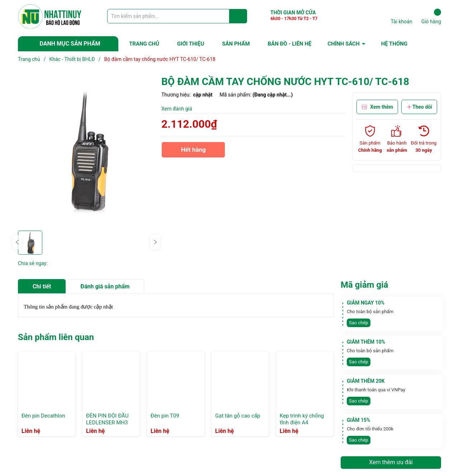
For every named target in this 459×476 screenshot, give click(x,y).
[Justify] (238, 16)
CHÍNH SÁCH (343, 44)
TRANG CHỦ (144, 44)
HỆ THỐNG (394, 44)
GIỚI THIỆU (191, 44)
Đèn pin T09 (165, 416)
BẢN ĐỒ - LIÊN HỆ (290, 44)
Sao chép (359, 323)
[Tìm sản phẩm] (177, 16)
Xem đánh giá (177, 109)
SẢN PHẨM (236, 44)
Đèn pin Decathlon (43, 416)
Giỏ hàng (431, 17)
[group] (86, 151)
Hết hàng (193, 152)
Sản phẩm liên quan (56, 337)
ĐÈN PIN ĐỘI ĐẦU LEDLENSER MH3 (107, 419)
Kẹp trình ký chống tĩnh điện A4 (302, 419)
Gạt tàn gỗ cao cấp (238, 416)
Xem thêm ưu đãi (391, 462)
